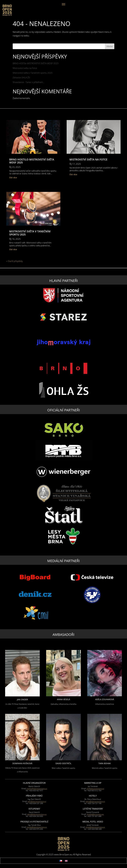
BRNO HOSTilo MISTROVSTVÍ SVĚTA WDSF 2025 (36, 63)
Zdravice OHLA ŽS (21, 77)
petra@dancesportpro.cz (95, 801)
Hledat (110, 46)
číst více (13, 178)
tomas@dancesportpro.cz (37, 827)
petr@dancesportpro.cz (37, 801)
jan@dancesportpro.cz (95, 788)
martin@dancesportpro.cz (37, 788)
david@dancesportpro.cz (37, 814)
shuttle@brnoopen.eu (95, 814)
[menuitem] (61, 861)
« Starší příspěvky (15, 261)
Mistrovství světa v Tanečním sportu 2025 (33, 73)
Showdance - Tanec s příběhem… (28, 82)
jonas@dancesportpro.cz (95, 827)
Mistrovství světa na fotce (25, 68)
